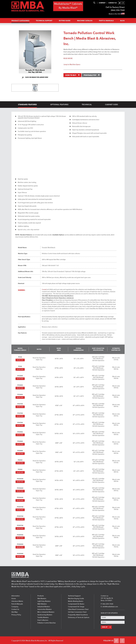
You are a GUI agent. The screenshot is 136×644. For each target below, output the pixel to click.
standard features (27, 105)
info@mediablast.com (110, 607)
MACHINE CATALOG (85, 21)
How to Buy (72, 75)
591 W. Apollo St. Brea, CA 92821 (107, 599)
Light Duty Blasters (44, 601)
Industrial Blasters (44, 607)
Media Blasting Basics (76, 601)
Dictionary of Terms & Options (79, 617)
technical (87, 105)
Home (14, 599)
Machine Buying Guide (76, 599)
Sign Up (106, 627)
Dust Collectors (43, 620)
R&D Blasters (42, 604)
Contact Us (112, 3)
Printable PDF (92, 75)
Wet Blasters (42, 599)
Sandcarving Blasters (45, 615)
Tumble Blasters (43, 617)
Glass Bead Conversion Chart (78, 609)
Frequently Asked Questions (78, 615)
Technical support (44, 21)
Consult (44, 289)
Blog (122, 21)
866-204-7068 (108, 604)
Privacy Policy (16, 615)
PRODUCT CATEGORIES (20, 21)
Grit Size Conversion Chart (77, 612)
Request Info (20, 360)
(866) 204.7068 (118, 10)
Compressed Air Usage (76, 607)
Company (102, 3)
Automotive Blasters (44, 609)
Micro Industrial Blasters (46, 612)
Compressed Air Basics (76, 604)
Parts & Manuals (17, 604)
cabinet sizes (112, 105)
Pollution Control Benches (47, 623)
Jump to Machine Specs (72, 64)
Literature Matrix (17, 601)
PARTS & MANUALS (106, 21)
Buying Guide (65, 21)
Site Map (15, 612)
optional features (59, 105)
